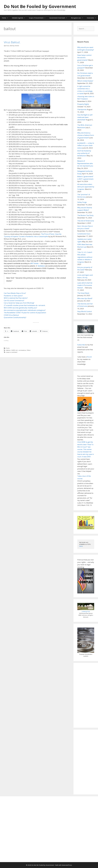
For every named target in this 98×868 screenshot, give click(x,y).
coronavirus (22, 350)
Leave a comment (12, 352)
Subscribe (81, 345)
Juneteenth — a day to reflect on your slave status (86, 145)
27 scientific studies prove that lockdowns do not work (24, 305)
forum (89, 357)
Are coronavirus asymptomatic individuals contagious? (25, 310)
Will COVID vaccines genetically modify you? (20, 308)
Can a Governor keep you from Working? (19, 303)
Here (81, 546)
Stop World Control (85, 311)
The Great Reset (83, 293)
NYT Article (35, 263)
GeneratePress (67, 865)
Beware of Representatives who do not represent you (85, 163)
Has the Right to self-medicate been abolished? (85, 117)
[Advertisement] (86, 695)
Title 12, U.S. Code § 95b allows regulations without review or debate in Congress (85, 257)
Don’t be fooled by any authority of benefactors (84, 153)
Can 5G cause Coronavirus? (14, 300)
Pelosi (29, 350)
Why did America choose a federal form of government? (86, 135)
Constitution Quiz (84, 234)
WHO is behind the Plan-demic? (16, 298)
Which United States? (85, 81)
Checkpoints (82, 109)
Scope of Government (38, 18)
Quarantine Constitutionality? (15, 317)
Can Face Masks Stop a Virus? (15, 293)
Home (6, 18)
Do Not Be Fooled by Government (40, 6)
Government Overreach (59, 18)
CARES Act (14, 350)
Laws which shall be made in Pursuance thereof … (85, 285)
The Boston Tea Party (85, 215)
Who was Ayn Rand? (85, 298)
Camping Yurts (86, 611)
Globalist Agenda (20, 18)
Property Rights (83, 104)
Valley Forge (82, 202)
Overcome (92, 18)
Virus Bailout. (12, 42)
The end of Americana (86, 221)
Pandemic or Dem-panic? (13, 296)
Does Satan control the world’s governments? (84, 58)
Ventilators (41, 266)
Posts (8, 348)
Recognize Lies (78, 18)
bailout (8, 350)
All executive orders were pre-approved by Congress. (86, 187)
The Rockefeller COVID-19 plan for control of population (25, 313)
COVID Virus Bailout (11, 315)
